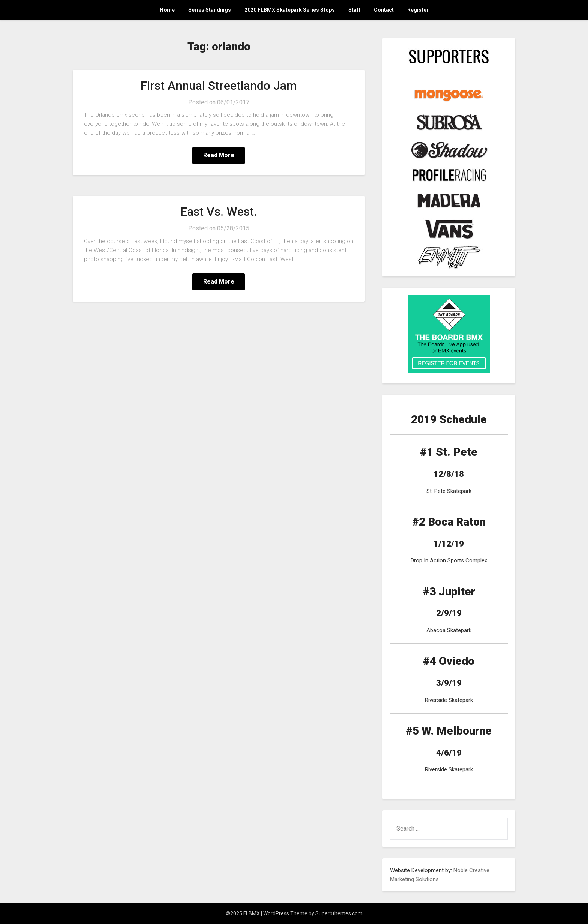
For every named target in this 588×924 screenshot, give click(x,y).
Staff (354, 10)
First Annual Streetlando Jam (219, 86)
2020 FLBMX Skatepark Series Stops (290, 10)
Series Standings (210, 10)
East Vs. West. (219, 212)
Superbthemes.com (339, 913)
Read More (219, 155)
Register (418, 10)
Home (167, 10)
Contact (384, 10)
